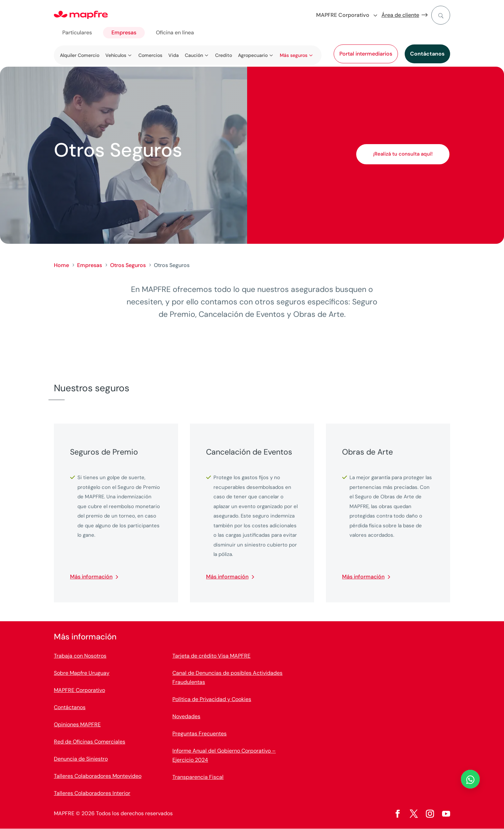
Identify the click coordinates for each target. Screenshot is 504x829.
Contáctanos (427, 54)
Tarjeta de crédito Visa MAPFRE (211, 656)
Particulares (77, 32)
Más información (91, 577)
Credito (224, 55)
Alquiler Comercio (80, 55)
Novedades (186, 716)
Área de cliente (400, 15)
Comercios (150, 55)
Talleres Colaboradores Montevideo (98, 776)
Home (61, 265)
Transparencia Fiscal (198, 777)
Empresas (124, 32)
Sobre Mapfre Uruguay (82, 673)
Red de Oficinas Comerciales (90, 742)
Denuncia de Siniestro (81, 759)
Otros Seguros (128, 265)
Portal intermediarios (366, 54)
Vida (174, 55)
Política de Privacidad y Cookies (212, 699)
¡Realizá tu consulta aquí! (403, 154)
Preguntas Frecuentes (199, 734)
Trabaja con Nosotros (80, 656)
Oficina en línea (175, 32)
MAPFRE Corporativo (79, 690)
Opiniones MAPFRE (77, 724)
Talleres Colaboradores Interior (92, 793)
